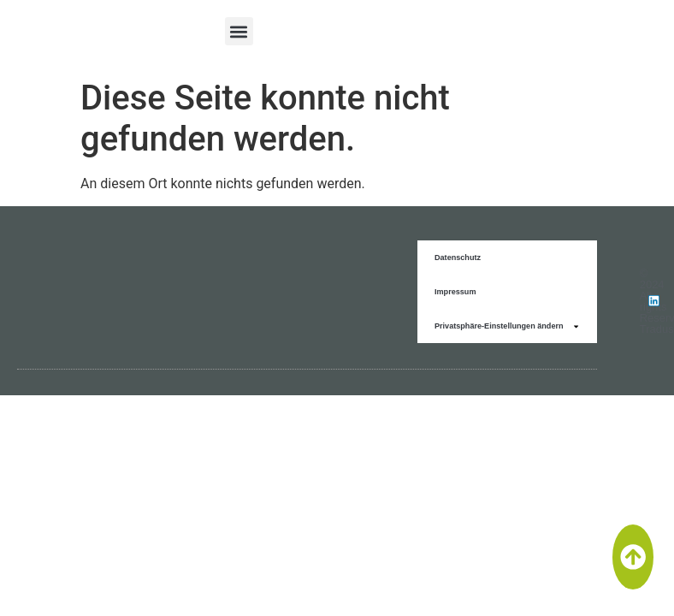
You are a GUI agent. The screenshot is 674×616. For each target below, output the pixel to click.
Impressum (455, 292)
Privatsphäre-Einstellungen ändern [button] (507, 326)
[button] (239, 31)
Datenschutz (458, 258)
